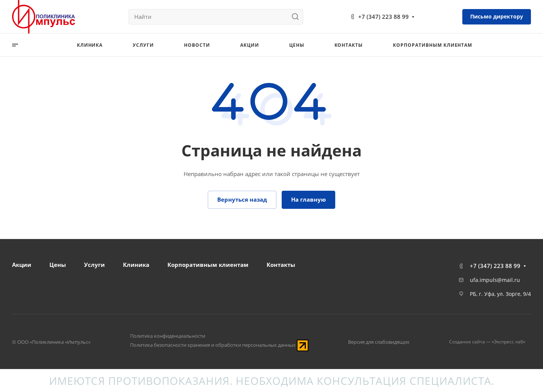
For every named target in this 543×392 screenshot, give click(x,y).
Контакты (281, 265)
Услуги (94, 265)
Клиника (136, 265)
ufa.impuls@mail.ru (495, 280)
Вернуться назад (242, 199)
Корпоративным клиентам (208, 265)
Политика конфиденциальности (168, 336)
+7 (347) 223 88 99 (383, 17)
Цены (58, 265)
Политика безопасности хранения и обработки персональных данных (213, 345)
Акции (22, 265)
